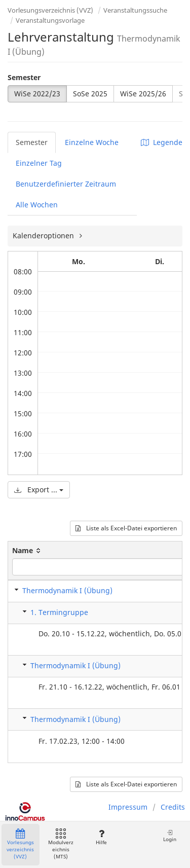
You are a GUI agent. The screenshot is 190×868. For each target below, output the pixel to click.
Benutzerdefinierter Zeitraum (66, 184)
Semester (24, 77)
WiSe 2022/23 (37, 94)
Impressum (128, 807)
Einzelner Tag (39, 163)
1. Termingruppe (59, 612)
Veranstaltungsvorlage (50, 20)
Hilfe (101, 837)
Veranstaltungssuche (135, 10)
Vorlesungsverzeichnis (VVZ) (50, 10)
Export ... (39, 490)
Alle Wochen (37, 205)
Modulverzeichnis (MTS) (61, 844)
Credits (173, 807)
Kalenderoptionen (44, 236)
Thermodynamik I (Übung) (67, 590)
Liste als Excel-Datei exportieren (126, 528)
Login (170, 836)
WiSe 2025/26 (143, 94)
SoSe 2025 (90, 94)
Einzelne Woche (92, 142)
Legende (162, 142)
